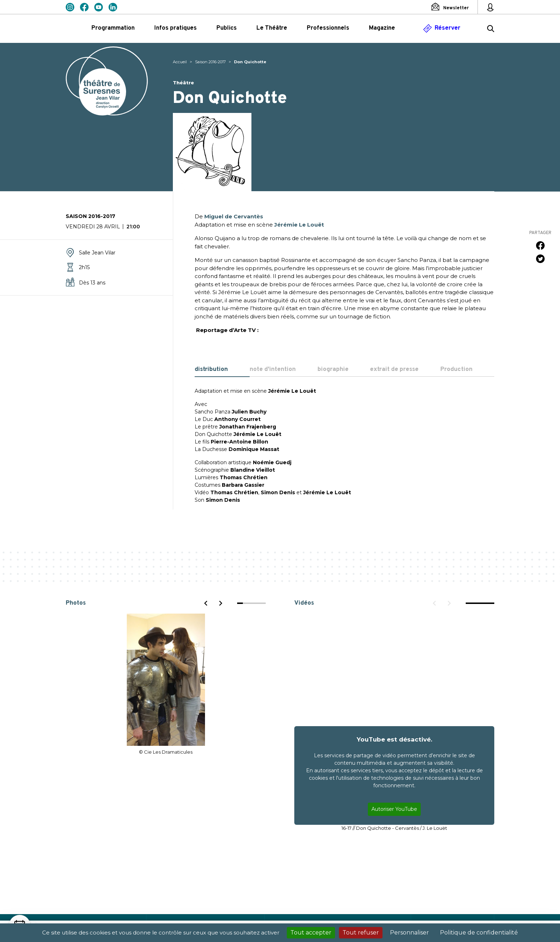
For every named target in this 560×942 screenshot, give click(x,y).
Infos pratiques (176, 28)
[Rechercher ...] (491, 30)
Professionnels (328, 28)
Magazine (382, 28)
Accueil (180, 62)
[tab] (222, 370)
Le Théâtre (272, 28)
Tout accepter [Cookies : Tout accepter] (311, 933)
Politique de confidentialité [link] (479, 933)
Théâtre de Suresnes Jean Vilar (107, 81)
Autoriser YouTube (394, 809)
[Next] (220, 603)
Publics (227, 28)
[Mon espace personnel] (490, 7)
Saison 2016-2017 (210, 62)
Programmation (113, 28)
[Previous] (206, 603)
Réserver (447, 28)
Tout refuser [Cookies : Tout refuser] (361, 933)
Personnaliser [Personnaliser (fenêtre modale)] (409, 933)
